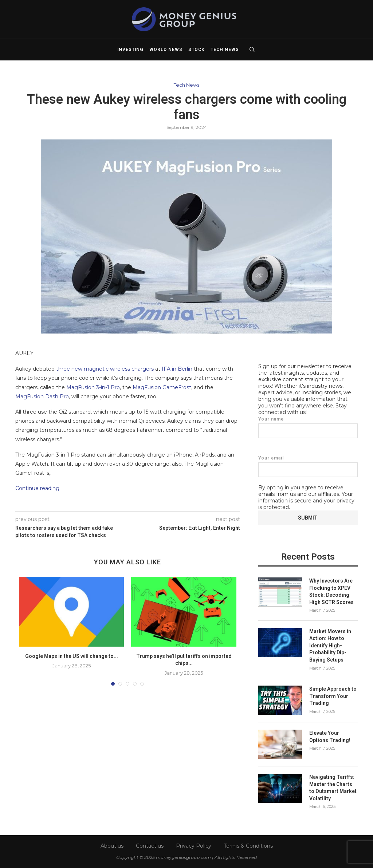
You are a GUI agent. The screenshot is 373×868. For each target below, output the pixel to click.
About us (112, 845)
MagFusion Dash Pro (42, 396)
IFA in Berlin (177, 369)
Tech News (225, 50)
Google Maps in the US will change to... (72, 656)
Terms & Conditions (248, 845)
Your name (308, 427)
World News (166, 50)
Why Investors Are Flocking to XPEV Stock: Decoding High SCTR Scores (331, 591)
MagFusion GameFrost (162, 387)
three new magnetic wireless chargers (105, 369)
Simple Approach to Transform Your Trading (333, 696)
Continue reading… (39, 488)
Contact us (150, 845)
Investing (130, 50)
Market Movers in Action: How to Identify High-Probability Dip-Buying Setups (330, 645)
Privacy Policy (194, 845)
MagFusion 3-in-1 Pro (93, 387)
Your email (308, 466)
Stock (197, 50)
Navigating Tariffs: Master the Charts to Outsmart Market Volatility (333, 787)
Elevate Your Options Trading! (330, 736)
